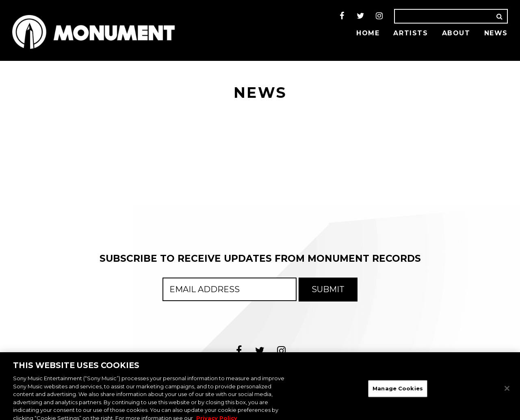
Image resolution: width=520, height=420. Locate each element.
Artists (411, 33)
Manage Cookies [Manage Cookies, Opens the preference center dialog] (398, 391)
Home (368, 33)
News (496, 33)
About (456, 33)
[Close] (507, 392)
